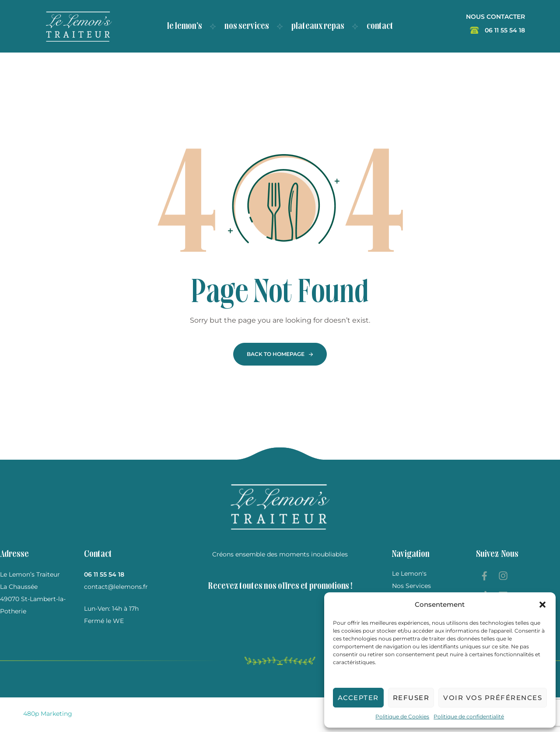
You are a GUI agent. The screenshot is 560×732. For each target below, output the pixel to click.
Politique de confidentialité (469, 716)
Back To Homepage (276, 354)
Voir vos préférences (493, 698)
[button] (542, 605)
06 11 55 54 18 (104, 574)
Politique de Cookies (402, 716)
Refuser (411, 698)
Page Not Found (280, 293)
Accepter (358, 698)
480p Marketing (48, 714)
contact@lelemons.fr (116, 587)
